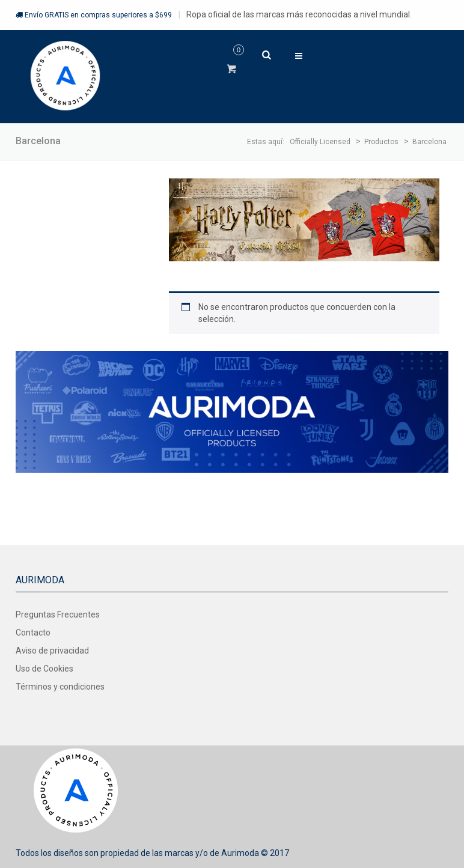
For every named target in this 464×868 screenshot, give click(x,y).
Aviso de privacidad (52, 651)
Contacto (33, 633)
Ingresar (361, 45)
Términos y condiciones (60, 687)
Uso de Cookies (44, 669)
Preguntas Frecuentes (58, 615)
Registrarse (423, 45)
